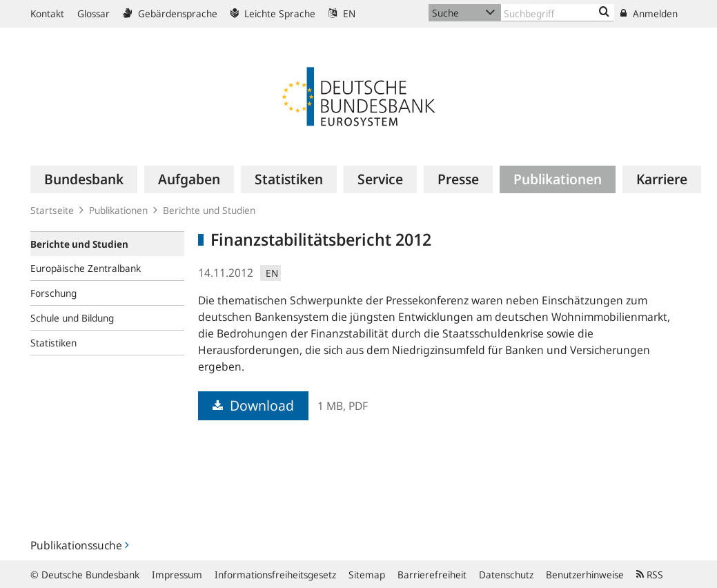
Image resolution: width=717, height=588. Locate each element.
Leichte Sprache (273, 13)
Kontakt (47, 13)
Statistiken (53, 343)
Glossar (94, 13)
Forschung (53, 293)
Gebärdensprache (170, 13)
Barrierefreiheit (432, 575)
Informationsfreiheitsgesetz (275, 575)
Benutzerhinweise (585, 575)
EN (342, 13)
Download (253, 405)
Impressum (177, 575)
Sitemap (367, 575)
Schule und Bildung (72, 318)
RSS (650, 575)
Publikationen (118, 210)
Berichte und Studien (209, 210)
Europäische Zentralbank (86, 268)
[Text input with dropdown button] (558, 13)
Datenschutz (506, 575)
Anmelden (649, 13)
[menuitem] (84, 179)
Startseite (52, 210)
